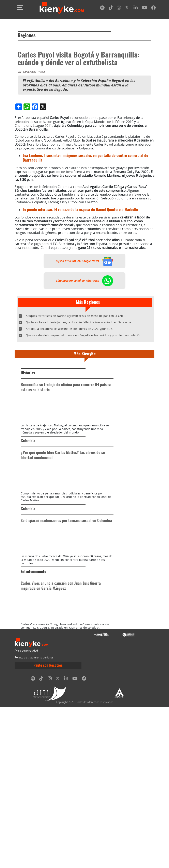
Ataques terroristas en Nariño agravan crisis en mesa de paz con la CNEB (76, 392)
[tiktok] (111, 8)
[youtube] (144, 8)
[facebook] (153, 8)
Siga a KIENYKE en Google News (85, 337)
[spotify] (102, 8)
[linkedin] (136, 8)
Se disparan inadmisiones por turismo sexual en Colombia (66, 639)
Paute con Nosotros (48, 827)
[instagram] (119, 8)
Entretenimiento (33, 712)
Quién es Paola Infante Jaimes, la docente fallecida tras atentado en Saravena (78, 398)
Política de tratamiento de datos (34, 818)
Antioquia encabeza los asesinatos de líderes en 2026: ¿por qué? (70, 405)
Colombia (28, 538)
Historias (28, 449)
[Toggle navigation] (20, 8)
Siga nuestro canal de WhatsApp (85, 357)
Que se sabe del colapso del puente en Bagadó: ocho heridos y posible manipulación (83, 411)
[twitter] (127, 8)
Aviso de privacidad (26, 812)
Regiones (27, 36)
